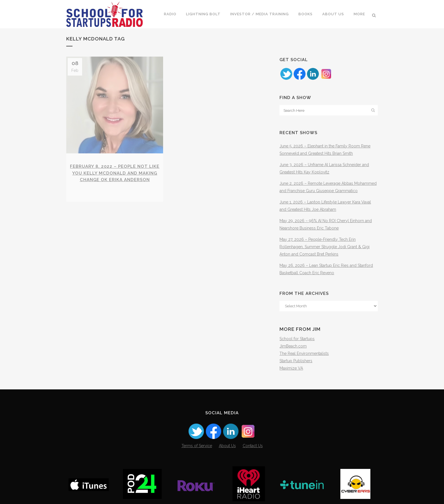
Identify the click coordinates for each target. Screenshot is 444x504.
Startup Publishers (296, 361)
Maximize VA (291, 368)
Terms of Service (197, 446)
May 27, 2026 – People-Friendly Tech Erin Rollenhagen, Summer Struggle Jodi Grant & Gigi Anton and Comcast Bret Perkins (325, 247)
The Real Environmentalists (304, 353)
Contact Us (253, 446)
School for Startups (297, 339)
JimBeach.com (293, 346)
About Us (227, 446)
